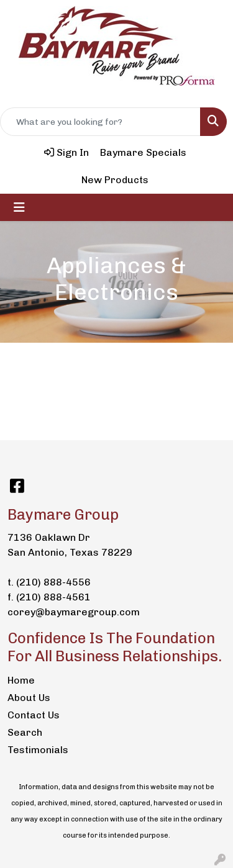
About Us (29, 698)
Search (25, 732)
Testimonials (38, 750)
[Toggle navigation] (19, 207)
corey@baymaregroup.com (74, 612)
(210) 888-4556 (53, 582)
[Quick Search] (100, 122)
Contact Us (34, 715)
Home (21, 680)
